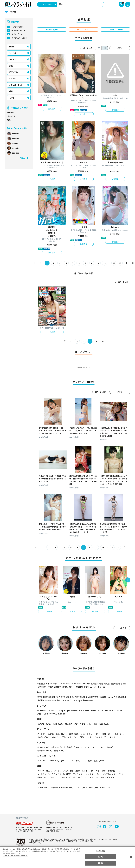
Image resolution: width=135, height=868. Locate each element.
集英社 (106, 684)
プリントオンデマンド (112, 710)
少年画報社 (42, 687)
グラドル (45, 771)
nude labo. (62, 714)
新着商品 (10, 113)
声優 (100, 771)
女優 (75, 771)
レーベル (13, 53)
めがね (85, 724)
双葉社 (87, 687)
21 (118, 548)
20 (112, 548)
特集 (9, 120)
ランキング (11, 116)
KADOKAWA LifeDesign (80, 684)
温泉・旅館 (96, 761)
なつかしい (88, 747)
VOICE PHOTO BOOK (93, 710)
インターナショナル (97, 737)
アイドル (61, 771)
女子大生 (113, 771)
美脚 (107, 734)
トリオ (54, 761)
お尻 (74, 734)
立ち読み (52, 109)
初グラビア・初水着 (62, 787)
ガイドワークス (52, 684)
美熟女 (73, 747)
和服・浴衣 (101, 724)
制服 (58, 724)
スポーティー (76, 737)
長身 (119, 734)
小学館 (123, 684)
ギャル (115, 737)
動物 (93, 787)
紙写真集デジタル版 (46, 710)
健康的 (44, 737)
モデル (87, 771)
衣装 (11, 66)
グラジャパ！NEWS (19, 38)
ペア (42, 761)
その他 (12, 98)
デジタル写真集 (18, 27)
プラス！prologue (62, 710)
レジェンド (64, 777)
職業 (11, 91)
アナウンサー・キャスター (87, 774)
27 (120, 263)
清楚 (43, 751)
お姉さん (58, 747)
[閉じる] (131, 857)
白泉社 (72, 687)
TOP (6, 12)
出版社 (12, 47)
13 (96, 548)
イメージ (13, 79)
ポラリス (53, 714)
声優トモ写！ (43, 714)
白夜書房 (79, 687)
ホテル (81, 761)
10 (104, 263)
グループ (67, 761)
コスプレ (45, 724)
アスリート (91, 777)
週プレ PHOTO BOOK (46, 697)
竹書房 (50, 687)
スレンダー (46, 734)
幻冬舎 (100, 684)
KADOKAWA (64, 684)
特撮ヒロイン (46, 777)
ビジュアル (13, 72)
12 (90, 548)
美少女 (44, 747)
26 (114, 263)
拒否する (101, 857)
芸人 (78, 777)
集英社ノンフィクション (67, 700)
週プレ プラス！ (18, 34)
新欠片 (65, 687)
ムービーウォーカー (99, 687)
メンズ (81, 787)
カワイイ (105, 747)
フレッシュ (59, 737)
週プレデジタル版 (18, 30)
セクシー (122, 747)
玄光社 (93, 684)
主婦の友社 (115, 684)
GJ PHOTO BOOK (78, 697)
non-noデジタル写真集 (115, 697)
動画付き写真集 (77, 710)
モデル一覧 (24, 158)
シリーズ (13, 59)
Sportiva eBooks (85, 700)
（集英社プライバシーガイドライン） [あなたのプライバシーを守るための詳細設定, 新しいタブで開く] (16, 856)
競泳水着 (71, 724)
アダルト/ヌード (107, 777)
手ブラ (44, 787)
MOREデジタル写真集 (95, 697)
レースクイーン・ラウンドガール (55, 774)
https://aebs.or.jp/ (35, 843)
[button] (128, 580)
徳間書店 (58, 687)
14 (103, 548)
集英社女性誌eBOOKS (47, 700)
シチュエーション (16, 85)
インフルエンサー (113, 774)
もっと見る (122, 628)
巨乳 (62, 734)
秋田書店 (41, 684)
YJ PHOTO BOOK (63, 697)
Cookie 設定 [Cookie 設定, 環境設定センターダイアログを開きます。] (101, 851)
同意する (101, 863)
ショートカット (90, 734)
